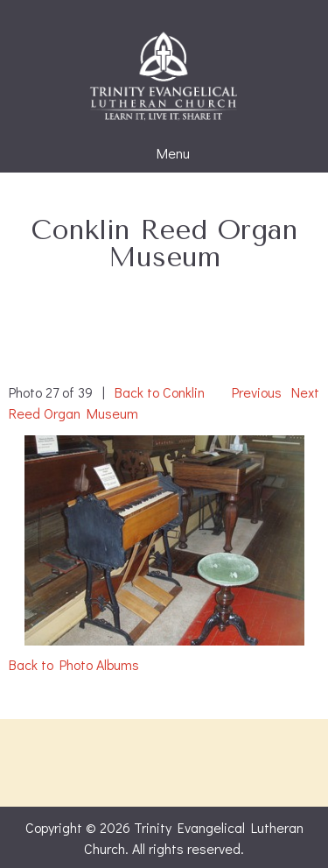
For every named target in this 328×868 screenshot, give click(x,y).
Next (305, 392)
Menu (164, 153)
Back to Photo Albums (74, 664)
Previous (257, 392)
